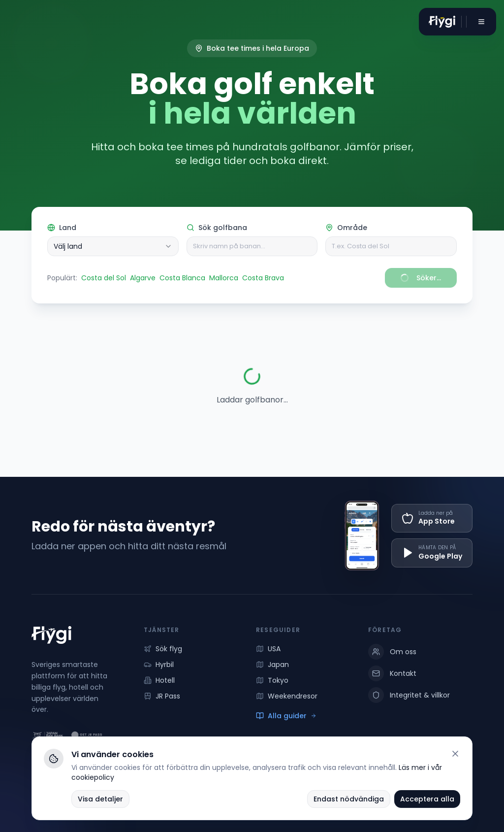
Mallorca (224, 278)
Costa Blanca (182, 278)
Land (62, 228)
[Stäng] (455, 754)
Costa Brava (263, 278)
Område (346, 228)
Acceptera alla (427, 799)
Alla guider (286, 716)
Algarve (143, 278)
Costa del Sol (104, 278)
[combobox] (113, 246)
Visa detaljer (100, 799)
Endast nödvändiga (349, 799)
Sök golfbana (217, 228)
